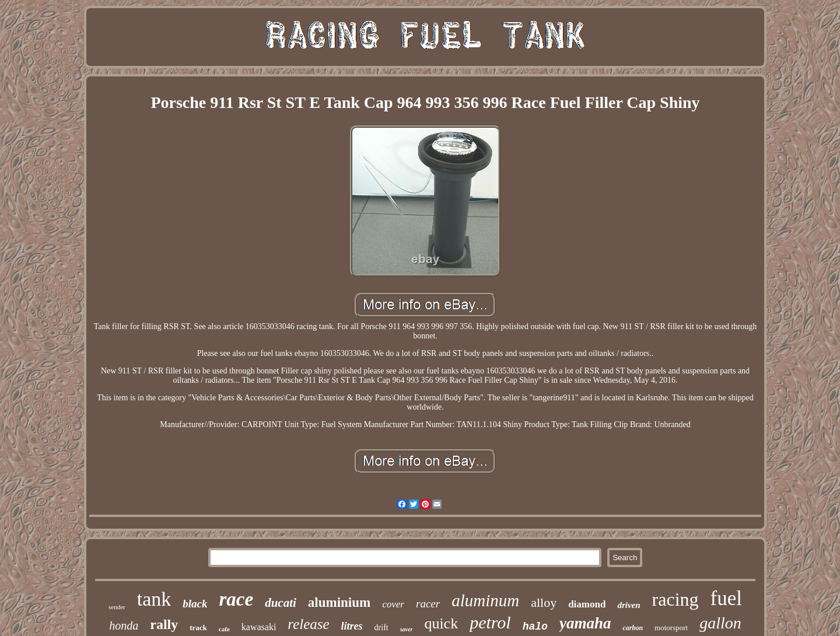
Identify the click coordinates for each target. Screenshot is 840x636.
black (195, 604)
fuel (726, 598)
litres (352, 626)
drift (381, 628)
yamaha (585, 623)
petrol (490, 622)
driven (629, 605)
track (198, 628)
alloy (544, 602)
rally (164, 624)
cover (393, 604)
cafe (224, 629)
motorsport (671, 628)
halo (535, 627)
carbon (633, 628)
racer (428, 604)
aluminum (485, 600)
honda (124, 625)
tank (154, 599)
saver (407, 629)
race (237, 599)
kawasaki (259, 627)
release (308, 624)
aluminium (339, 602)
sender (117, 607)
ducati (281, 603)
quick (441, 623)
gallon (720, 623)
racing (675, 599)
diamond (587, 604)
